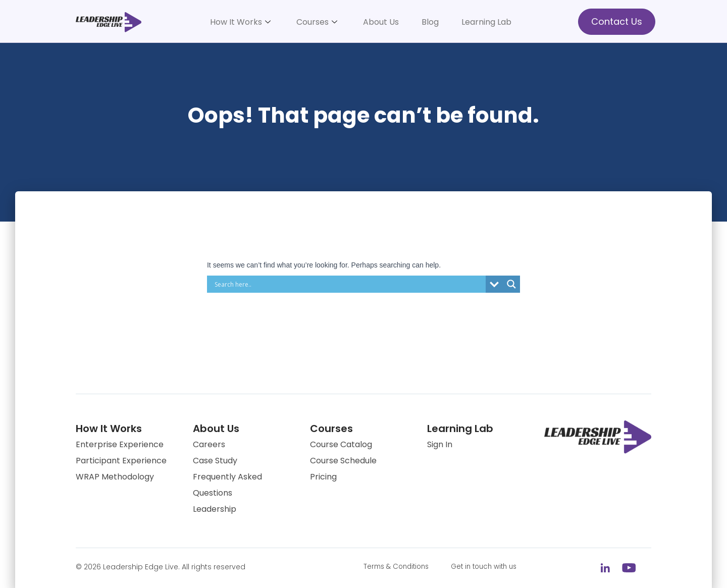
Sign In (440, 444)
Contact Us (617, 21)
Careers (209, 444)
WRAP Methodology (115, 477)
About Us (381, 22)
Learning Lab (486, 22)
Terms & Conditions (399, 567)
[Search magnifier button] (511, 284)
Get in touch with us (492, 567)
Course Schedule (343, 461)
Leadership (215, 509)
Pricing (323, 477)
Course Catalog (341, 444)
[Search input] (349, 284)
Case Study (215, 461)
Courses (317, 22)
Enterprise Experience (120, 444)
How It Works (240, 22)
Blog (430, 22)
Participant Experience (121, 461)
